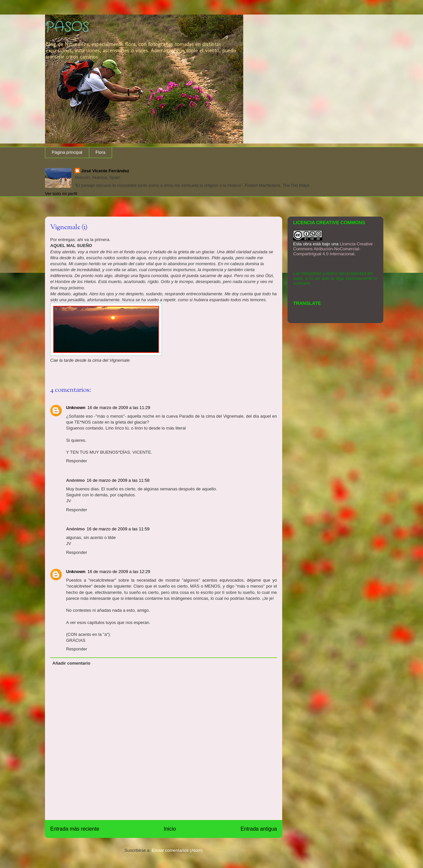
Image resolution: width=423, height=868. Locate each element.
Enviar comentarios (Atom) (177, 850)
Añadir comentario (72, 663)
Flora (100, 152)
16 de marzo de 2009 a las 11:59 (118, 529)
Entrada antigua (259, 829)
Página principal (67, 152)
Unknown (76, 408)
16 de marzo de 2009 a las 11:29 (119, 408)
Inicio (170, 829)
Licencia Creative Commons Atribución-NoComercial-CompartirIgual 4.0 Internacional (333, 249)
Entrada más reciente (75, 829)
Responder (77, 461)
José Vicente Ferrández (105, 171)
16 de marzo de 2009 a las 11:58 (118, 480)
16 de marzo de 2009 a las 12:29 (119, 572)
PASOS (67, 27)
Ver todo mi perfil (61, 194)
